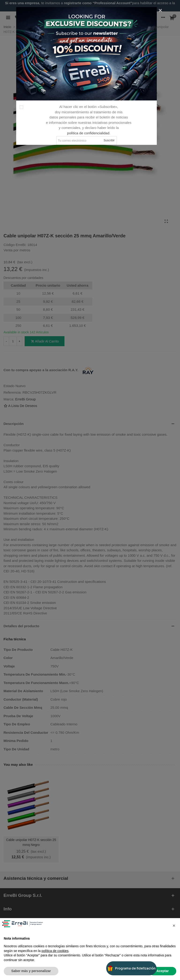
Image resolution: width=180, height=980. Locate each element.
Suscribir (109, 140)
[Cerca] (160, 11)
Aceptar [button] (163, 971)
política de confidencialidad (88, 133)
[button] (174, 926)
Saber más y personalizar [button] (31, 971)
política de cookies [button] (55, 951)
